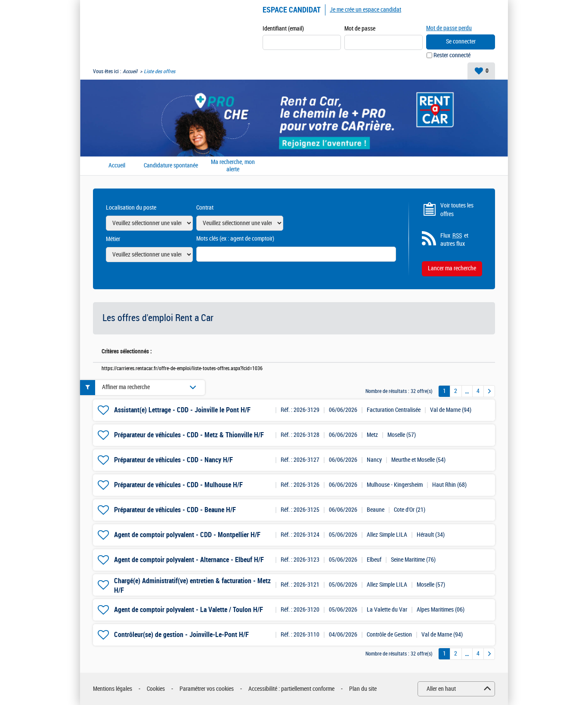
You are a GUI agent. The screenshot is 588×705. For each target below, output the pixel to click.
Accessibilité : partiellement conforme (291, 689)
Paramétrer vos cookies (207, 689)
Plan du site (363, 689)
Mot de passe (360, 29)
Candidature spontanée (171, 166)
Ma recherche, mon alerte (233, 166)
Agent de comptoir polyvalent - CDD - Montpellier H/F (187, 535)
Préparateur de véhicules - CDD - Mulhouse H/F (178, 485)
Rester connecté (452, 55)
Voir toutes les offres (457, 210)
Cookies (156, 689)
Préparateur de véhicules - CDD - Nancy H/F (173, 460)
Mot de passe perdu (449, 28)
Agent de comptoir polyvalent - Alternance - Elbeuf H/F (189, 560)
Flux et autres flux (454, 240)
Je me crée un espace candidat (365, 10)
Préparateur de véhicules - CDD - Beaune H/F (175, 510)
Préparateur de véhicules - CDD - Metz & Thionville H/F (189, 435)
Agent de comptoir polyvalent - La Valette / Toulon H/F (189, 610)
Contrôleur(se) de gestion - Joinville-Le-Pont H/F (181, 635)
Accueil (130, 71)
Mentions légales (113, 689)
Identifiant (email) (283, 29)
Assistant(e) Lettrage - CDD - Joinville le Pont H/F (182, 410)
